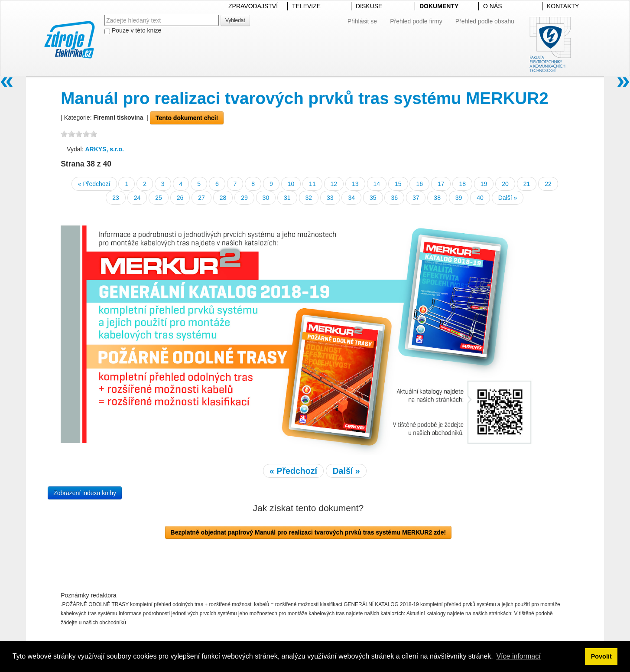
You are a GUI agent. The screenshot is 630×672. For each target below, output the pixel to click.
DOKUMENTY (439, 6)
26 (180, 198)
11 (312, 184)
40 (480, 198)
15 (398, 184)
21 (527, 184)
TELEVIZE (306, 6)
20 (505, 184)
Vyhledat (235, 20)
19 (484, 184)
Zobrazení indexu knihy (85, 493)
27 (201, 198)
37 (416, 198)
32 (309, 198)
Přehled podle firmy (416, 21)
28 (223, 198)
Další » (508, 198)
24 (137, 198)
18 (462, 184)
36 (394, 198)
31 (287, 198)
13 (355, 184)
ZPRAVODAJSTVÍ (253, 6)
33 (330, 198)
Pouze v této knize (133, 31)
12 (334, 184)
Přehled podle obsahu (485, 21)
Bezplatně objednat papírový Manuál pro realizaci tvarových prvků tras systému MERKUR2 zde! (309, 532)
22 (548, 184)
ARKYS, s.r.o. (104, 149)
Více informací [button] (518, 656)
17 (441, 184)
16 (419, 184)
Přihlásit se (362, 21)
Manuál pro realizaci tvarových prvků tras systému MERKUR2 (304, 98)
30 (266, 198)
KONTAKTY (563, 6)
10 (291, 184)
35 (373, 198)
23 (116, 198)
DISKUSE (369, 6)
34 (351, 198)
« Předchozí (94, 184)
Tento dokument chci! (187, 118)
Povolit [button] (601, 656)
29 (244, 198)
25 (159, 198)
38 (437, 198)
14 (377, 184)
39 (459, 198)
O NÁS (493, 6)
